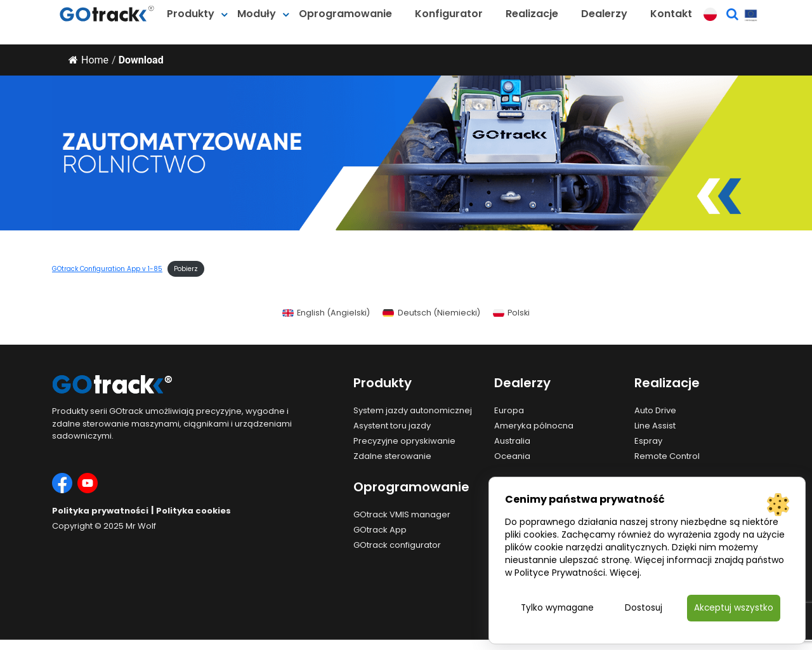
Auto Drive (655, 410)
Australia (512, 441)
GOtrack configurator (397, 545)
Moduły (257, 14)
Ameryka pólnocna (534, 426)
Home (88, 60)
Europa (509, 410)
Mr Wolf (141, 526)
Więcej (625, 572)
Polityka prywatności (100, 511)
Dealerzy (604, 14)
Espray (648, 441)
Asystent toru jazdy (392, 426)
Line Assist (655, 426)
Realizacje (532, 14)
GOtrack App (380, 530)
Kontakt (671, 14)
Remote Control (667, 456)
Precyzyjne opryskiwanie (404, 441)
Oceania (512, 456)
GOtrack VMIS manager (402, 514)
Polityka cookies (193, 511)
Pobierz (186, 269)
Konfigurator (449, 14)
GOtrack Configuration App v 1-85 (107, 269)
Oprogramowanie (345, 14)
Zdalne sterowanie (392, 456)
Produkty (191, 14)
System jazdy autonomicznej (413, 410)
